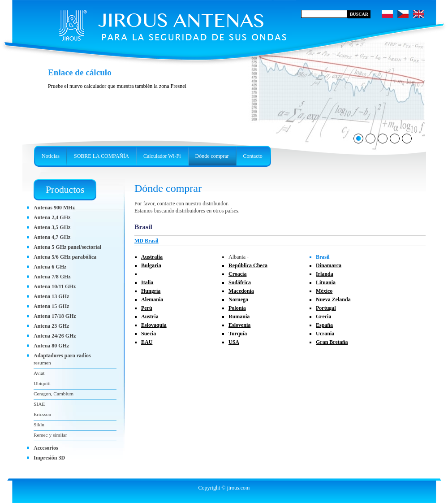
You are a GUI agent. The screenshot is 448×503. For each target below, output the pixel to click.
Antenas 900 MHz (54, 208)
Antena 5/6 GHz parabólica (65, 257)
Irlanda (325, 274)
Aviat (39, 373)
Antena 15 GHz (51, 306)
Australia (152, 257)
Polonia (237, 308)
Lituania (326, 282)
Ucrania (325, 334)
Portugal (326, 308)
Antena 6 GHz (50, 267)
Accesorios (46, 448)
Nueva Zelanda (333, 299)
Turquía (238, 334)
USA (234, 342)
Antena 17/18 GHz (55, 316)
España (324, 325)
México (324, 291)
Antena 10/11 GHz (55, 286)
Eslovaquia (154, 325)
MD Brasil (146, 241)
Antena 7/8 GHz (52, 277)
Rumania (239, 317)
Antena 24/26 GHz (55, 336)
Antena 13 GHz (51, 296)
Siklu (39, 425)
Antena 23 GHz (51, 326)
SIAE (39, 404)
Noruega (238, 299)
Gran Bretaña (332, 342)
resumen (42, 363)
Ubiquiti (42, 383)
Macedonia (241, 291)
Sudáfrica (240, 282)
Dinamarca (329, 265)
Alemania (152, 299)
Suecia (149, 334)
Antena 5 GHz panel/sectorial (67, 247)
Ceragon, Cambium (54, 394)
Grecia (323, 317)
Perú (147, 308)
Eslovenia (239, 325)
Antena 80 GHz (51, 346)
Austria (150, 317)
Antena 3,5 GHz (52, 227)
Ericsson (42, 414)
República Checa (248, 265)
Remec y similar (50, 435)
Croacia (237, 274)
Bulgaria (151, 265)
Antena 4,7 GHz (52, 237)
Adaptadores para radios (62, 356)
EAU (147, 342)
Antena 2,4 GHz (52, 217)
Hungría (151, 291)
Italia (147, 282)
